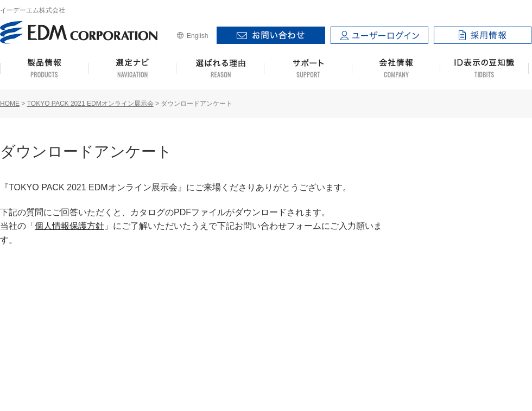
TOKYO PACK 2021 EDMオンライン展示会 (90, 104)
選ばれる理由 (220, 69)
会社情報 (396, 69)
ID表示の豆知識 (484, 69)
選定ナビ (132, 69)
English (197, 36)
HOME (10, 104)
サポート (308, 69)
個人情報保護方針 (69, 226)
